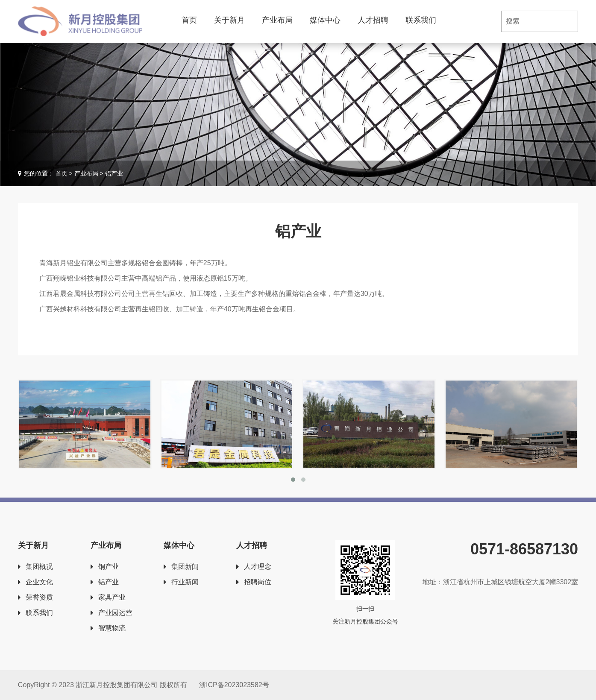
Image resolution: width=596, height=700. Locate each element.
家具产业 (112, 597)
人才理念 (258, 567)
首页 (189, 20)
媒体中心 (325, 20)
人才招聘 (373, 20)
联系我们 (421, 20)
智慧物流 (112, 628)
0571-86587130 (524, 549)
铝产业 (109, 582)
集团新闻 (185, 567)
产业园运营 (115, 613)
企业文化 (39, 582)
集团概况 (39, 567)
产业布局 (277, 20)
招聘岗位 (258, 582)
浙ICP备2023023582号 (234, 685)
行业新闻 (185, 582)
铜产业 (109, 567)
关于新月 (229, 20)
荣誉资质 (39, 597)
